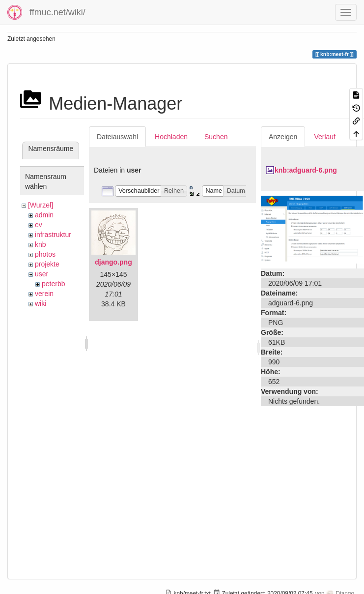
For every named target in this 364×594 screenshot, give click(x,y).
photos (45, 254)
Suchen (216, 137)
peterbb (53, 284)
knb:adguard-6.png (306, 170)
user (42, 274)
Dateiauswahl (117, 137)
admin (44, 215)
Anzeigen (283, 137)
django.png (113, 262)
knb (41, 244)
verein (44, 294)
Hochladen (171, 137)
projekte (47, 264)
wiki (41, 303)
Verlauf (325, 137)
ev (39, 225)
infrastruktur (53, 235)
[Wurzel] (41, 205)
